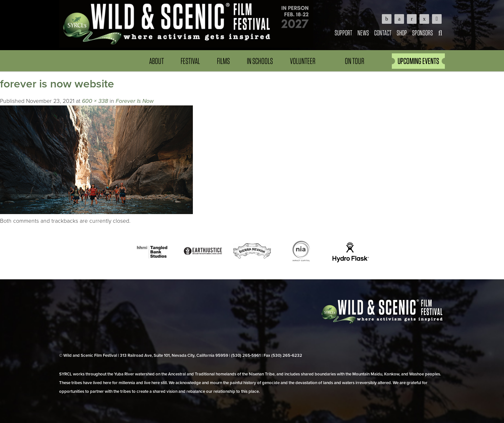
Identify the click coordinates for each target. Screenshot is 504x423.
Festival (190, 61)
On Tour (355, 61)
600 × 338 (95, 101)
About (157, 61)
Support (343, 33)
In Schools (260, 61)
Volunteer (303, 61)
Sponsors (423, 33)
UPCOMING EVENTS (418, 61)
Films (223, 61)
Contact (383, 33)
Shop (402, 33)
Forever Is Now (135, 101)
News (363, 33)
